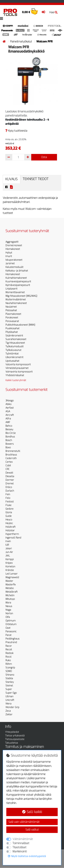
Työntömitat (12, 354)
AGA (8, 411)
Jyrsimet (10, 263)
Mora (8, 603)
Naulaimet (11, 307)
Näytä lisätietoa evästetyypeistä (27, 856)
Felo (8, 498)
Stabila (9, 678)
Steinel (9, 686)
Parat (8, 635)
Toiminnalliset (21, 843)
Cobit (8, 466)
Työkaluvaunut (13, 350)
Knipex (9, 563)
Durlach (10, 491)
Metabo (10, 588)
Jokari (9, 549)
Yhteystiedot (12, 732)
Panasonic (11, 631)
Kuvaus (11, 179)
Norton (9, 613)
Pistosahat (11, 310)
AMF (8, 422)
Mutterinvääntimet (16, 300)
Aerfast (10, 408)
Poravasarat (12, 321)
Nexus (9, 606)
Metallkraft (12, 592)
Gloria (9, 512)
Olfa (8, 617)
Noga (8, 610)
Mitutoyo (10, 599)
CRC (8, 469)
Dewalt (9, 473)
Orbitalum (11, 624)
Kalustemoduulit (14, 267)
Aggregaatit (12, 242)
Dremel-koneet (14, 245)
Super (9, 689)
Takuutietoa (12, 743)
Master (9, 581)
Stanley (10, 682)
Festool (10, 502)
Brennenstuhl (13, 451)
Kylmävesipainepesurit (18, 285)
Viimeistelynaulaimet (17, 368)
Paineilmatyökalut (21, 41)
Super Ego (11, 693)
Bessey (9, 429)
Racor (9, 646)
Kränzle (10, 570)
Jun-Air (9, 552)
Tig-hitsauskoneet (15, 343)
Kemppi (10, 559)
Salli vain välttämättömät (24, 822)
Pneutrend (11, 642)
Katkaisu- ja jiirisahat (17, 271)
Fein (8, 494)
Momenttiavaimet (15, 292)
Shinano (10, 675)
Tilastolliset (19, 847)
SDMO (9, 671)
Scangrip (10, 668)
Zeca (8, 711)
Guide (9, 516)
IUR (7, 545)
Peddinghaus (12, 639)
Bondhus (10, 437)
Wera (8, 704)
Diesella (10, 476)
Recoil (9, 650)
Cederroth (11, 458)
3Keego (10, 401)
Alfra (8, 419)
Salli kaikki (32, 812)
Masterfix (11, 585)
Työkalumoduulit (15, 346)
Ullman (9, 696)
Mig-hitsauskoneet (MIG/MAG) (21, 296)
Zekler (9, 714)
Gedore (9, 509)
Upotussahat (12, 361)
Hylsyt (9, 253)
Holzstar (10, 530)
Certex (9, 462)
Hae (53, 12)
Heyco (9, 520)
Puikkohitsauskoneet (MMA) (20, 325)
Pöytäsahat (12, 332)
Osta (44, 157)
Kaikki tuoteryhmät (16, 380)
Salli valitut (32, 830)
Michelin (10, 595)
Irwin (8, 541)
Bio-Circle (11, 433)
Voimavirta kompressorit (19, 372)
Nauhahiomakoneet (16, 303)
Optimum (10, 621)
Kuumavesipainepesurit (18, 282)
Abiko (8, 404)
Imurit (9, 256)
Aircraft (10, 415)
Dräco (9, 487)
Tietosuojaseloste (15, 739)
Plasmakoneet (13, 314)
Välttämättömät (23, 839)
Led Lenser (12, 574)
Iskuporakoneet (14, 260)
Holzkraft (10, 527)
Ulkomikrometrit (14, 357)
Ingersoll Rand (13, 538)
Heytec (9, 523)
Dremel (10, 484)
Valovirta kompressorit (18, 365)
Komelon (10, 567)
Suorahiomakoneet (16, 339)
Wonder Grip (12, 707)
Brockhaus (11, 455)
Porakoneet (12, 318)
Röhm (9, 664)
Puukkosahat (12, 328)
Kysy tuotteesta (16, 131)
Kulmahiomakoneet (16, 278)
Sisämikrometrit (14, 336)
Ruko (8, 660)
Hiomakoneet (13, 249)
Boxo (8, 447)
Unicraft (10, 700)
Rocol (8, 657)
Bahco (9, 426)
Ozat (8, 628)
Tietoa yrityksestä (15, 736)
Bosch (9, 440)
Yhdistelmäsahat (15, 375)
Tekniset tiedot (36, 179)
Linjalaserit (11, 289)
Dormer (10, 480)
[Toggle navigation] (2, 19)
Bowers (10, 444)
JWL (8, 556)
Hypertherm (12, 534)
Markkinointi (20, 851)
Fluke (8, 505)
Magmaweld (12, 577)
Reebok (9, 653)
